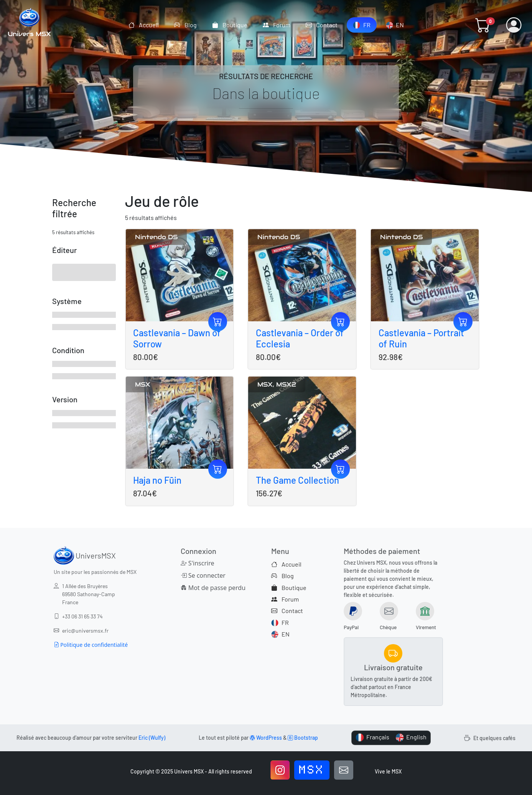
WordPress (266, 738)
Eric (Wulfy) (152, 738)
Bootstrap (303, 738)
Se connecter (203, 575)
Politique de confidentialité (91, 645)
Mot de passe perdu (212, 588)
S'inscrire (198, 563)
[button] (483, 25)
